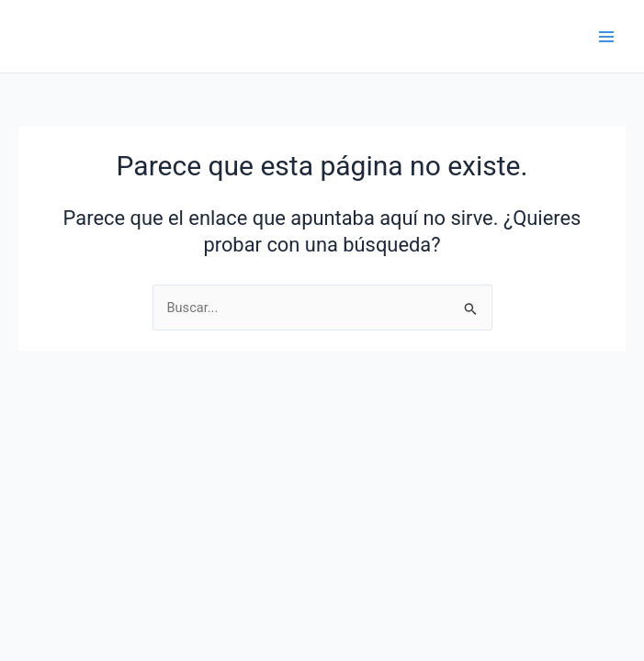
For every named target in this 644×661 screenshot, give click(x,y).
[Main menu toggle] (606, 37)
